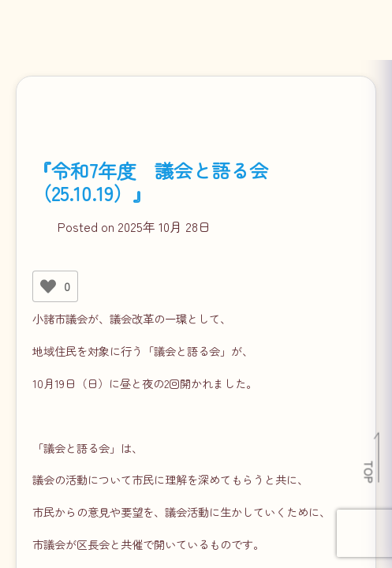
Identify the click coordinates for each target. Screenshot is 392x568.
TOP (370, 472)
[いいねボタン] (48, 286)
